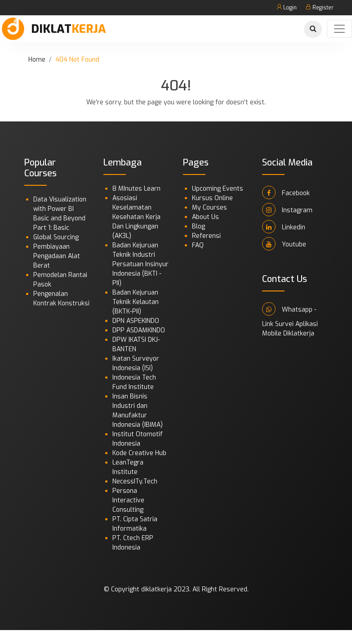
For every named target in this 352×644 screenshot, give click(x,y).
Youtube (284, 244)
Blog (198, 226)
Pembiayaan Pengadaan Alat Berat (57, 256)
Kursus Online (212, 198)
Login (287, 8)
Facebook (286, 192)
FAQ (198, 245)
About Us (205, 217)
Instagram (287, 210)
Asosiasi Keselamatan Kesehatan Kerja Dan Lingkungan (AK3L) (136, 217)
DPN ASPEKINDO (136, 321)
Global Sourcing (56, 237)
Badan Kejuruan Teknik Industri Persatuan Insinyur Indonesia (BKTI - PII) (140, 264)
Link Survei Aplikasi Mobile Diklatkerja (290, 329)
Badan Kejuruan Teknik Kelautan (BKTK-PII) (136, 302)
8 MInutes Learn (136, 189)
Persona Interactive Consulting (128, 500)
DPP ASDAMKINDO (139, 330)
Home (37, 60)
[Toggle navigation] (339, 29)
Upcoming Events (218, 189)
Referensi (206, 236)
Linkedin (284, 227)
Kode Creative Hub (139, 453)
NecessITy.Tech (135, 481)
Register (320, 8)
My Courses (209, 208)
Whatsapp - (289, 309)
